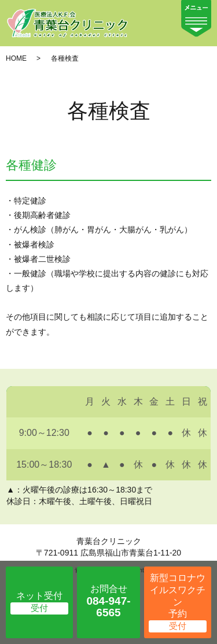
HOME (16, 58)
